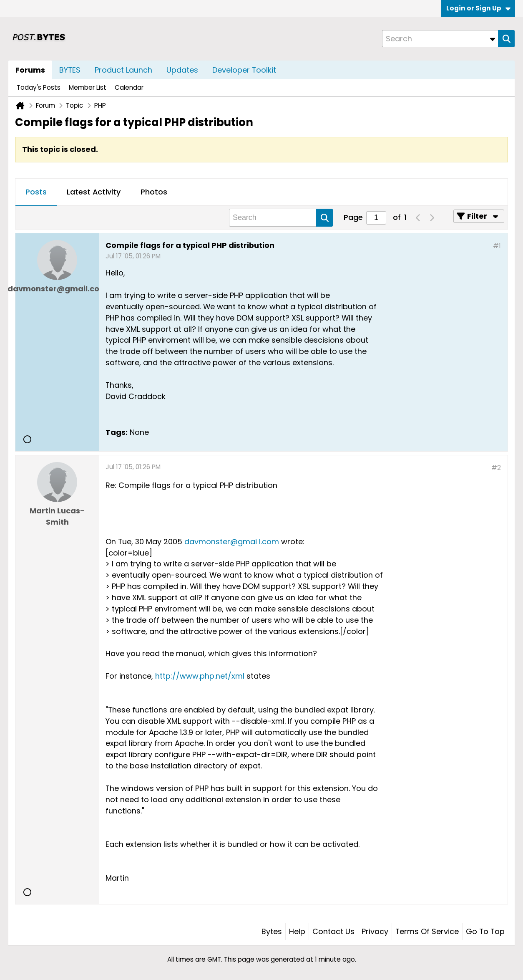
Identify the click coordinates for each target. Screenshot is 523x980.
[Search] (440, 39)
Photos (154, 192)
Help (297, 931)
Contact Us (333, 931)
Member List (88, 87)
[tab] (36, 192)
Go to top (485, 931)
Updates (182, 70)
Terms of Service (427, 931)
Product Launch (123, 70)
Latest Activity (94, 192)
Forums (30, 70)
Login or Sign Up (478, 8)
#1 (497, 246)
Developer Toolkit (244, 70)
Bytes (272, 931)
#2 (496, 468)
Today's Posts (39, 87)
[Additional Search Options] (493, 39)
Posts (36, 192)
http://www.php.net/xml (200, 676)
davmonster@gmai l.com (232, 542)
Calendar (129, 87)
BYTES (70, 70)
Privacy (375, 931)
